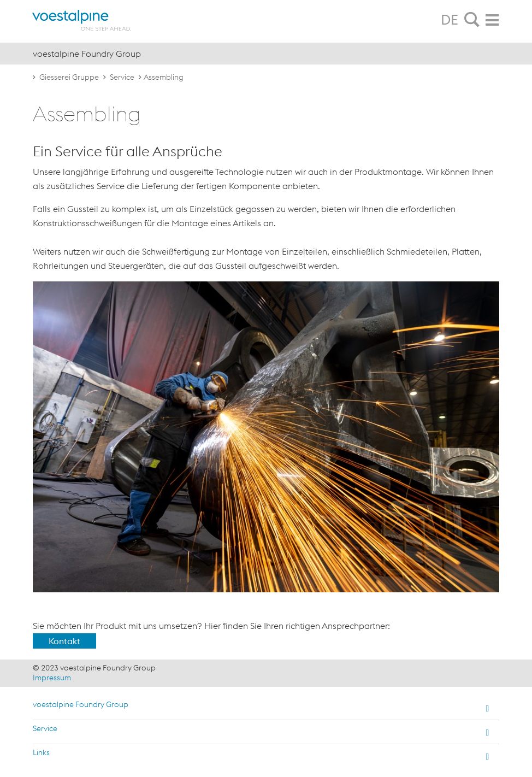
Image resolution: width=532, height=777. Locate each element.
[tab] (472, 20)
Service (122, 77)
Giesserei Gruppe (69, 77)
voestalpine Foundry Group (81, 704)
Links (41, 752)
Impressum (52, 678)
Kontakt (64, 641)
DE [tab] (450, 20)
